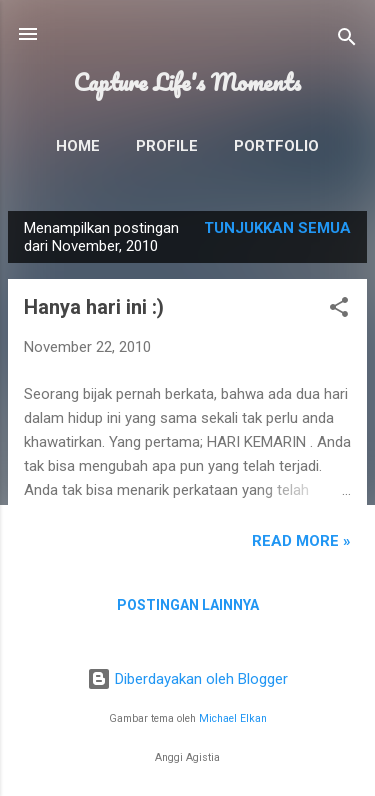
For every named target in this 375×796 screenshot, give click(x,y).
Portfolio (276, 146)
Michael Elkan (233, 718)
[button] (339, 310)
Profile (167, 146)
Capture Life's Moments (187, 82)
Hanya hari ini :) (94, 307)
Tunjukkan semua (277, 228)
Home (78, 146)
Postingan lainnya (188, 605)
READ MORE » (301, 541)
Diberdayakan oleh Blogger (187, 679)
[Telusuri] (347, 40)
